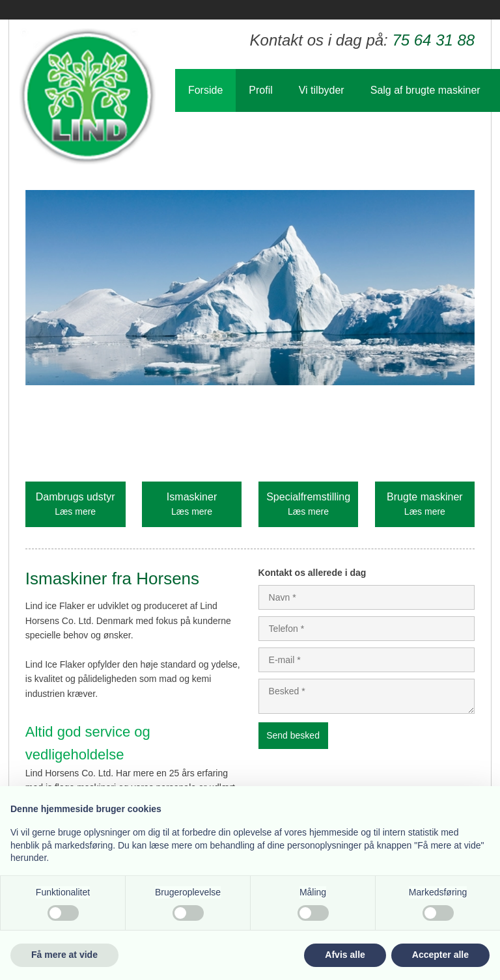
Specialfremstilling (308, 497)
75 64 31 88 (433, 40)
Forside (205, 90)
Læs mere (75, 511)
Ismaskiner (192, 497)
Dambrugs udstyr (76, 497)
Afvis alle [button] (345, 955)
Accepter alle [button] (440, 955)
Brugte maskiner (425, 497)
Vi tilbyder (322, 90)
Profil (260, 90)
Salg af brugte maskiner (425, 90)
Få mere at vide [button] (64, 955)
